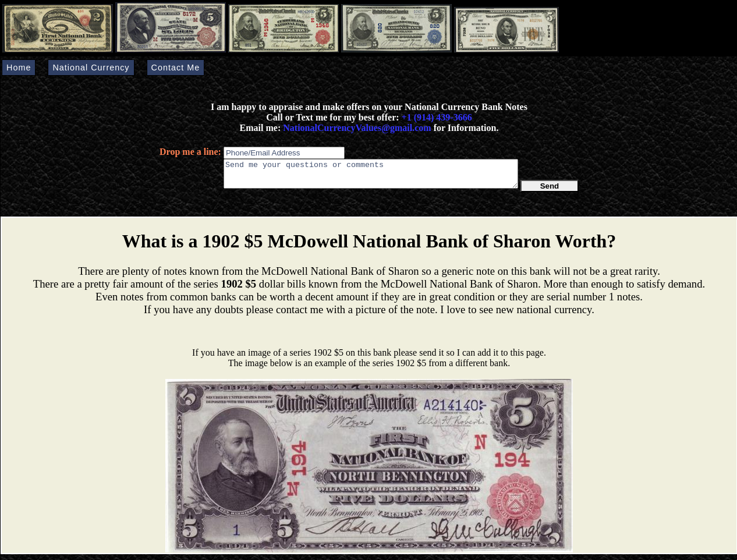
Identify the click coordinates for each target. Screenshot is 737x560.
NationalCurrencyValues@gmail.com (356, 128)
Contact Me (176, 68)
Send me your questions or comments (371, 176)
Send (550, 191)
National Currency (91, 68)
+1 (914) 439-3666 (437, 117)
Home (19, 68)
